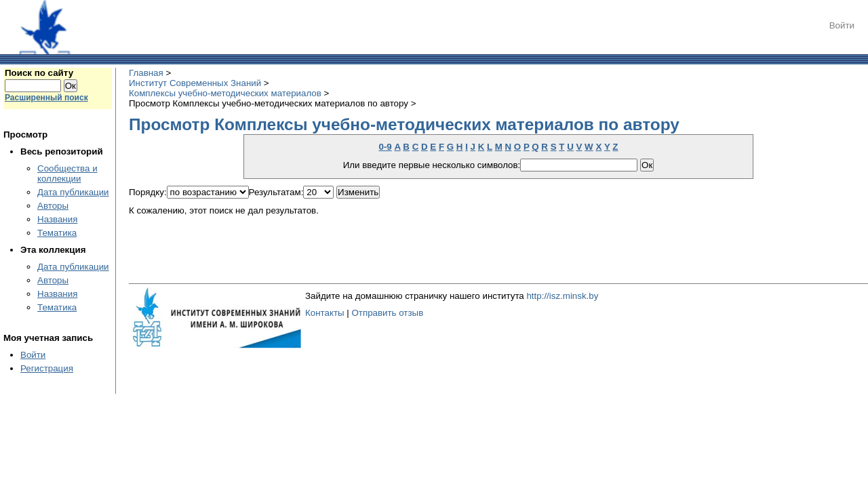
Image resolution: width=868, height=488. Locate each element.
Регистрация (47, 368)
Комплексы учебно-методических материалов (225, 93)
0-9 (385, 147)
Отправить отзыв (387, 313)
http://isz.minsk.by (562, 296)
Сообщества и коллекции (67, 174)
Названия (57, 219)
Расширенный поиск (46, 98)
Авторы (53, 206)
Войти (842, 25)
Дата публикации (73, 192)
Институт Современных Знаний (195, 83)
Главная (146, 73)
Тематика (57, 233)
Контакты (325, 313)
